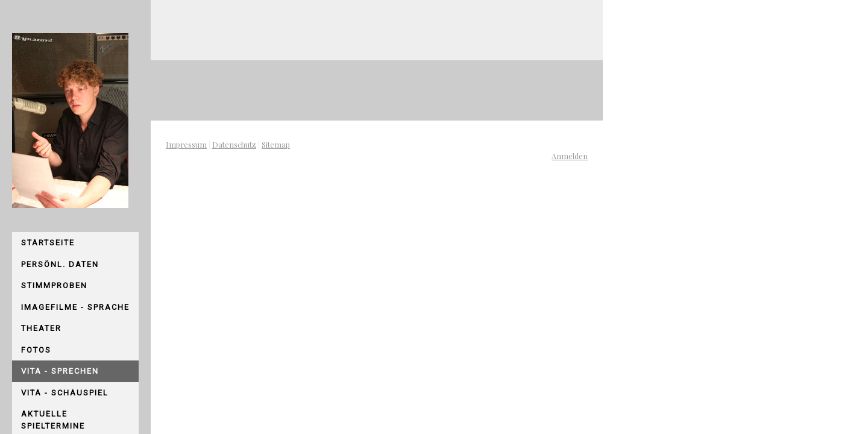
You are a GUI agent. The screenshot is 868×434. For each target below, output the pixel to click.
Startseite (48, 243)
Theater (41, 328)
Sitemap (276, 144)
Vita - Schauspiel (65, 393)
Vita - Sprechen (60, 371)
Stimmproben (54, 285)
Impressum (186, 144)
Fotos (36, 350)
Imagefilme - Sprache (75, 307)
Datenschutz (234, 144)
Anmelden (570, 156)
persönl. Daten (60, 264)
